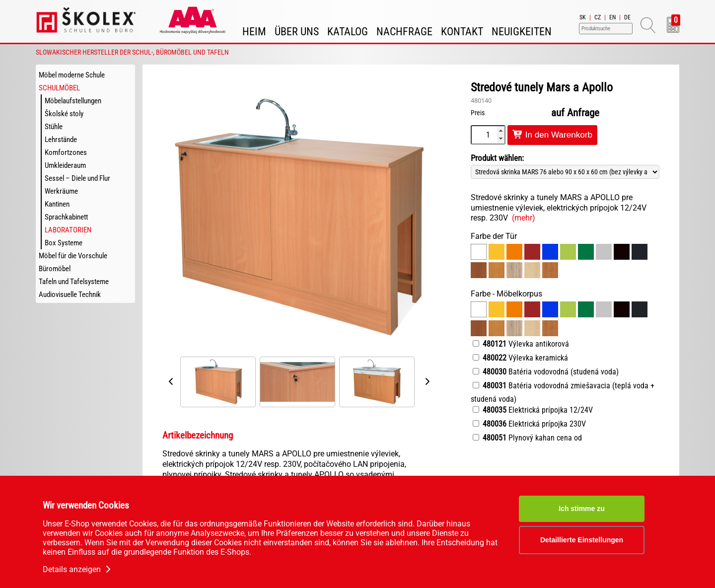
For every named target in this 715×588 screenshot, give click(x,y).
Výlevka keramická (520, 358)
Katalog (348, 32)
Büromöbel (55, 269)
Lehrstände (61, 140)
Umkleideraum (65, 165)
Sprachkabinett (66, 217)
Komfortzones (66, 152)
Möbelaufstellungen (73, 101)
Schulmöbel (59, 88)
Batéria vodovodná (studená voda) (546, 372)
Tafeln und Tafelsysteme (74, 282)
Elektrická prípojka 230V (529, 424)
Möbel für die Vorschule (73, 256)
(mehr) (524, 218)
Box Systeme (64, 243)
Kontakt (462, 32)
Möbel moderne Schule (72, 75)
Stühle (54, 127)
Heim (254, 32)
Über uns (297, 32)
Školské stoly (64, 114)
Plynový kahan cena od (527, 438)
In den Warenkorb (552, 135)
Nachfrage (404, 32)
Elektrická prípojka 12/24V (533, 410)
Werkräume (61, 191)
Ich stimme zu (582, 509)
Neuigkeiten (522, 32)
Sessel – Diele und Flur (77, 178)
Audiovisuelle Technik (70, 294)
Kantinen (57, 204)
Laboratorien (68, 230)
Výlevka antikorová (521, 344)
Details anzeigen (78, 569)
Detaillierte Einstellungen (582, 540)
